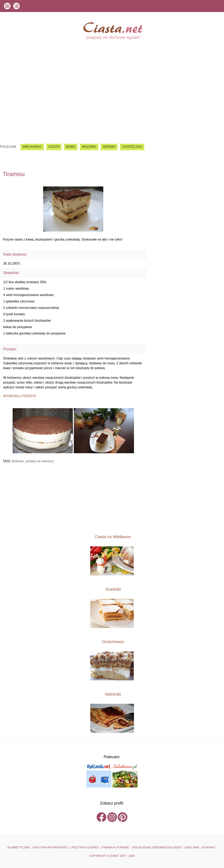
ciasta (54, 147)
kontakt (209, 847)
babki (71, 147)
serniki (109, 147)
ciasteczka (132, 147)
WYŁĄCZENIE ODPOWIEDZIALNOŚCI (157, 847)
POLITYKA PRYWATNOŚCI (51, 847)
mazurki (89, 147)
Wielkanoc (32, 147)
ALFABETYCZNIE (19, 847)
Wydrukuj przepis (20, 396)
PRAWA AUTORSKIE (116, 847)
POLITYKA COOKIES (85, 847)
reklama (192, 847)
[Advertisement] (112, 107)
